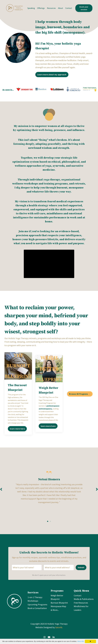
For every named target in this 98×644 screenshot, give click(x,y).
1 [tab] (48, 523)
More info (81, 641)
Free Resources (81, 605)
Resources (51, 8)
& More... (55, 612)
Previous (1, 490)
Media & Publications (84, 601)
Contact (69, 8)
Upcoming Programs (37, 607)
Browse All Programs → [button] (80, 394)
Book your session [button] (84, 8)
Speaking (31, 8)
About (61, 8)
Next (97, 490)
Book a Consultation (37, 610)
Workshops (33, 603)
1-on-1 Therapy (35, 599)
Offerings (41, 8)
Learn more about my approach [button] (52, 75)
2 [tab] (50, 523)
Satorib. (59, 630)
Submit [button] (81, 569)
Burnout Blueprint (59, 605)
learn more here (17, 429)
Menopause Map (58, 608)
